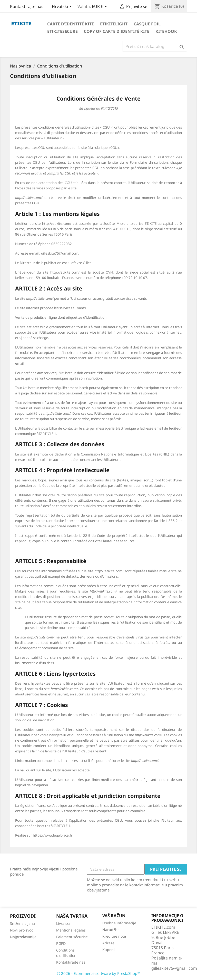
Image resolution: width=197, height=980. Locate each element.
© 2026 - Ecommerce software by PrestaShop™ (99, 973)
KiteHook (166, 31)
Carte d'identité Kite (71, 24)
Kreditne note (114, 936)
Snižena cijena (22, 923)
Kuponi (109, 950)
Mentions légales (71, 930)
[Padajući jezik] (63, 7)
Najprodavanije (23, 937)
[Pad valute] (100, 7)
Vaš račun (114, 916)
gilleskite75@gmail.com (174, 968)
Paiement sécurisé (72, 937)
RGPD (61, 943)
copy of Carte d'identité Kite (117, 31)
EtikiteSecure (62, 31)
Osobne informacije (119, 923)
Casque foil (147, 24)
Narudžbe (111, 930)
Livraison (64, 923)
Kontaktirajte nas (27, 6)
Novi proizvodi (22, 930)
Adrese (108, 943)
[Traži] (155, 46)
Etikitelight (114, 24)
